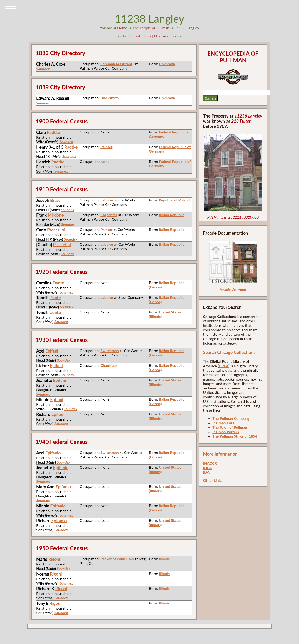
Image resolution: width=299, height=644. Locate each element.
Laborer (107, 200)
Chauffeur (109, 365)
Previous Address (137, 36)
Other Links (213, 480)
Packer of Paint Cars (117, 559)
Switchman (110, 351)
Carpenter (109, 215)
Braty (55, 200)
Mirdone (56, 215)
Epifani (52, 351)
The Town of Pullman (230, 427)
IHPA (207, 468)
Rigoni (54, 559)
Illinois (164, 559)
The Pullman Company (231, 418)
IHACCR (210, 463)
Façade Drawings (233, 289)
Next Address (165, 36)
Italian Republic (172, 215)
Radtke (53, 132)
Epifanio (53, 453)
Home (122, 28)
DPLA (224, 366)
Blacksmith (110, 98)
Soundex (43, 69)
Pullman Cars (223, 423)
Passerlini (56, 230)
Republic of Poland (174, 200)
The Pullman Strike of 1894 (235, 436)
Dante (59, 283)
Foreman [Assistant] (117, 64)
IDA (206, 472)
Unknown (167, 64)
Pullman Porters (226, 432)
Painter (106, 147)
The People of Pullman (151, 28)
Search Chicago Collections (229, 352)
